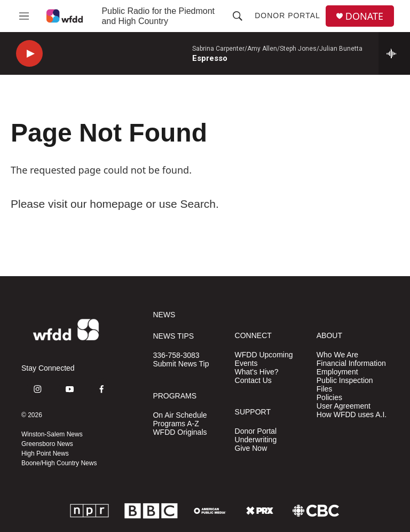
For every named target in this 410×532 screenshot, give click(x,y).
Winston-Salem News (52, 434)
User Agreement (344, 406)
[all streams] (394, 53)
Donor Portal (287, 15)
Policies (329, 398)
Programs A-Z (176, 424)
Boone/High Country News (59, 463)
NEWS (164, 315)
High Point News (45, 453)
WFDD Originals (180, 432)
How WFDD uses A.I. (352, 415)
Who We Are (337, 355)
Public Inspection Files (345, 385)
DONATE (364, 16)
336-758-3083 (176, 355)
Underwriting (256, 440)
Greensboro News (47, 444)
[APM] (210, 511)
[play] (29, 54)
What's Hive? (257, 372)
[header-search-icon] (238, 16)
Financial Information (351, 363)
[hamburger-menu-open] (24, 16)
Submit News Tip (181, 364)
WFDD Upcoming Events (264, 359)
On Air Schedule (180, 415)
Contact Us (253, 381)
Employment (337, 372)
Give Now (251, 448)
